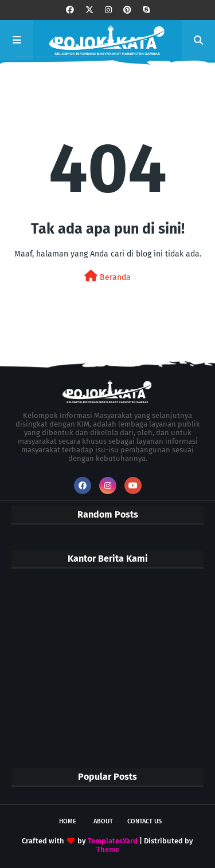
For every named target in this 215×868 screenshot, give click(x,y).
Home (68, 821)
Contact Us (144, 821)
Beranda (107, 276)
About (103, 821)
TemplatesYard (113, 841)
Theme (108, 849)
